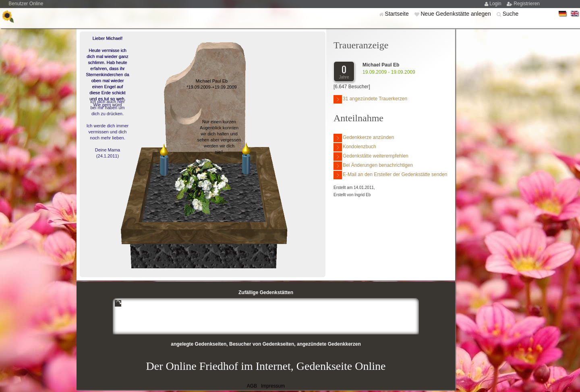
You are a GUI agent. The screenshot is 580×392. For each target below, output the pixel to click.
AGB (252, 386)
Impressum (273, 386)
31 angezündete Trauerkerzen (370, 99)
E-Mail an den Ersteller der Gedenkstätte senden (390, 175)
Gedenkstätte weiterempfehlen (371, 157)
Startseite (398, 14)
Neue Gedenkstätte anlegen (456, 14)
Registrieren (527, 4)
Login (496, 4)
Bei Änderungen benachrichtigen (373, 166)
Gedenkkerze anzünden (364, 138)
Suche (511, 14)
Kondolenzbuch (355, 147)
